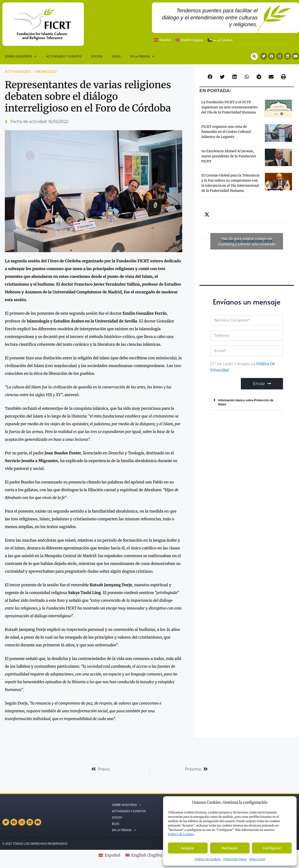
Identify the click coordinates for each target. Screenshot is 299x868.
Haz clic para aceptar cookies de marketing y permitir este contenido (247, 241)
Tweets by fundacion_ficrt (247, 241)
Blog (117, 56)
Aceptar (188, 848)
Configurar (272, 848)
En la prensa (142, 56)
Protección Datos (235, 859)
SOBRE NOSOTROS (21, 56)
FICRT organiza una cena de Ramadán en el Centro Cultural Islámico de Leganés (226, 132)
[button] (254, 56)
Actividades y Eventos (64, 56)
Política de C (181, 834)
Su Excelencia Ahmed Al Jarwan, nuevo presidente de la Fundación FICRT (229, 156)
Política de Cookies (208, 859)
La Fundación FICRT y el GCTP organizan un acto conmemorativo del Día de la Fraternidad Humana (229, 107)
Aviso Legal (257, 859)
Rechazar (230, 848)
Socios (97, 56)
